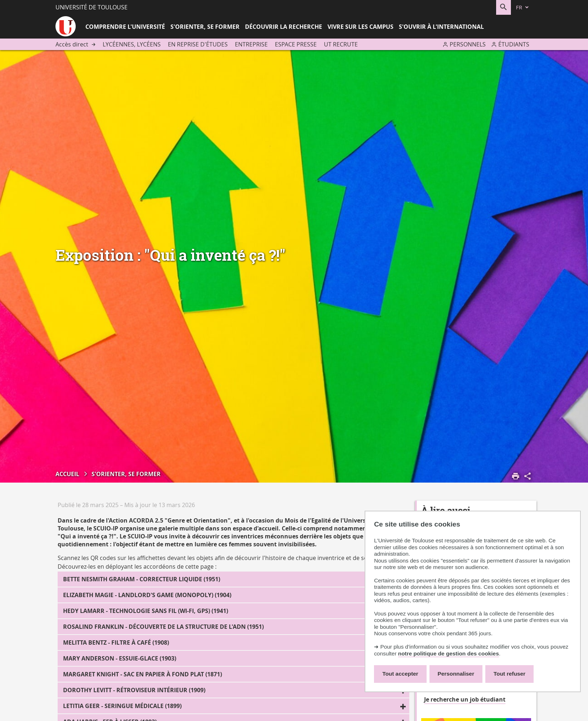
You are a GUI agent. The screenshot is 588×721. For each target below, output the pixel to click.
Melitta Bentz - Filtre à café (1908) (116, 642)
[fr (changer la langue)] (523, 7)
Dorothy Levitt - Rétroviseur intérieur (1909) (134, 690)
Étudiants (514, 44)
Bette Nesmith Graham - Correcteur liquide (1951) (142, 579)
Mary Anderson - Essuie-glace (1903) (120, 658)
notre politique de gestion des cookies (449, 653)
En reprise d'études (198, 44)
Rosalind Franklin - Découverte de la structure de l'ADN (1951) (163, 627)
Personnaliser (456, 674)
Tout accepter (400, 674)
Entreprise (251, 44)
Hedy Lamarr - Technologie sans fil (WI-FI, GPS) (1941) (146, 611)
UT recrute (341, 44)
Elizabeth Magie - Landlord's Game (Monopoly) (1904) (147, 595)
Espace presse (296, 44)
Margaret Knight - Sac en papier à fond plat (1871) (142, 674)
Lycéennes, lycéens (132, 44)
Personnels (468, 44)
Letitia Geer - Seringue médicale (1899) (122, 706)
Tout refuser (509, 674)
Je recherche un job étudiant (465, 699)
